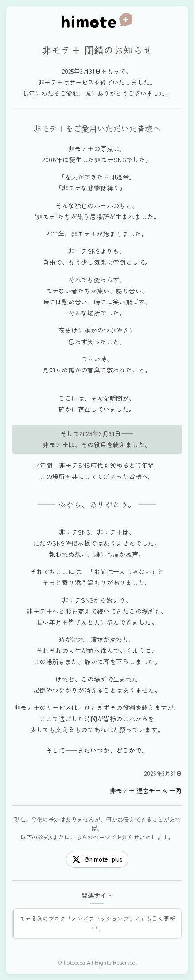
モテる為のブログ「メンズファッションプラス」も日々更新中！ (97, 923)
